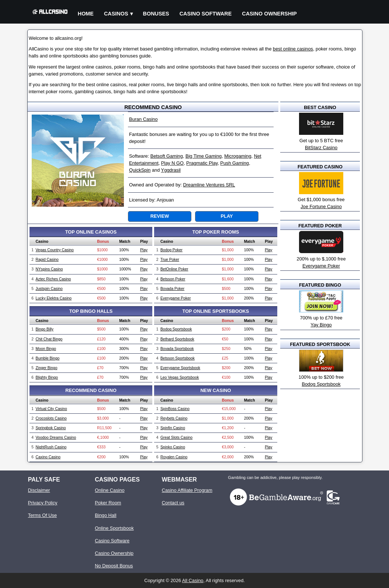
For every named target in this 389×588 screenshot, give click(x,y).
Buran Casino (143, 119)
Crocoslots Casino (51, 418)
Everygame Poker (176, 298)
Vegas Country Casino (55, 250)
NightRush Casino (51, 447)
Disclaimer (39, 490)
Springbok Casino (51, 428)
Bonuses (156, 14)
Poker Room (108, 503)
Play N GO (172, 163)
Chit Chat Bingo (49, 339)
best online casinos (293, 49)
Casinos (116, 14)
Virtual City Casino (51, 409)
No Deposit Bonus (114, 566)
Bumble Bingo (48, 358)
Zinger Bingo (47, 368)
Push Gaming (235, 163)
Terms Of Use (42, 515)
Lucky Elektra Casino (54, 298)
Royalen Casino (174, 457)
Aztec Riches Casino (53, 279)
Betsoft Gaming (167, 156)
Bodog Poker (171, 250)
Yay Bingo (321, 325)
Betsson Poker (173, 279)
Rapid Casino (47, 260)
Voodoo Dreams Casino (56, 437)
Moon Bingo (46, 349)
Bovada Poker (172, 289)
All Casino (193, 580)
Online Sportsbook (114, 528)
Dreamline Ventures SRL (209, 185)
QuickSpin (140, 170)
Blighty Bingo (47, 377)
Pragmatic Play (202, 163)
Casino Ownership (269, 14)
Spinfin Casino (173, 428)
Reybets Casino (174, 418)
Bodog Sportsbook (176, 329)
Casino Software (206, 14)
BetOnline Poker (174, 269)
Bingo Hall (105, 515)
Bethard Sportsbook (177, 339)
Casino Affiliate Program (187, 490)
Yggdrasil (171, 170)
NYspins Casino (49, 269)
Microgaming (238, 156)
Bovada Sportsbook (177, 349)
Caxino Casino (48, 457)
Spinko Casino (173, 447)
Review (160, 216)
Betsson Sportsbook (178, 358)
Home (86, 14)
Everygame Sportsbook (180, 368)
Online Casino (110, 490)
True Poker (170, 260)
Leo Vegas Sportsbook (180, 377)
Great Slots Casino (176, 437)
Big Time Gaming (204, 156)
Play (227, 216)
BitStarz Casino (321, 148)
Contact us (173, 503)
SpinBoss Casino (175, 409)
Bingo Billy (45, 329)
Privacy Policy (43, 503)
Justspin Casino (49, 289)
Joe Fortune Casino (321, 206)
